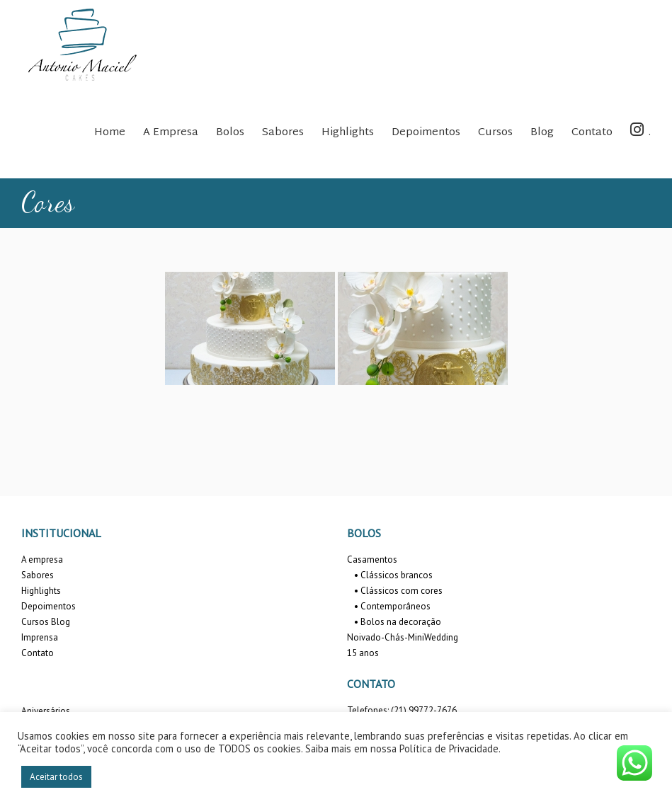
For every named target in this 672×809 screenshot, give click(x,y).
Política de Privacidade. (450, 748)
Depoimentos (49, 606)
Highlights (41, 591)
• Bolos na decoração (398, 622)
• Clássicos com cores (398, 591)
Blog (61, 622)
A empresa (42, 560)
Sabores (38, 575)
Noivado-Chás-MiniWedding (403, 637)
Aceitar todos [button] (56, 777)
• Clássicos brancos (393, 575)
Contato (38, 653)
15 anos (363, 653)
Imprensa (40, 637)
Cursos (35, 622)
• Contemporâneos (392, 606)
